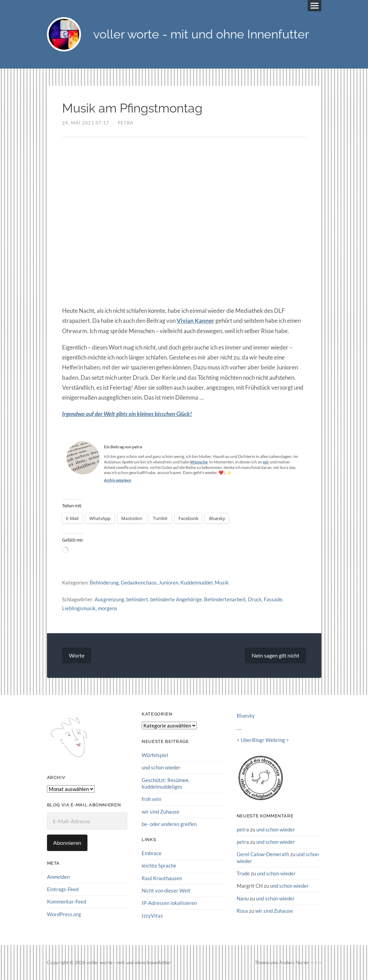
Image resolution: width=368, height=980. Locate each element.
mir (266, 462)
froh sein (151, 799)
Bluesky (246, 716)
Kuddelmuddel (197, 582)
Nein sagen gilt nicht (276, 655)
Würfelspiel (155, 755)
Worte (77, 655)
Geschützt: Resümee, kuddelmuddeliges (165, 783)
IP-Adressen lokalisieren (169, 902)
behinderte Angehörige (176, 599)
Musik (222, 582)
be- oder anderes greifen (169, 824)
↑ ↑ (318, 962)
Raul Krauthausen (162, 878)
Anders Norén (294, 962)
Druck (255, 599)
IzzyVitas (152, 915)
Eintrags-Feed (63, 889)
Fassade (273, 599)
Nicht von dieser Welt (166, 890)
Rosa (242, 910)
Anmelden (58, 876)
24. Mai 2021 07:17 (86, 123)
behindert (137, 599)
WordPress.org (64, 914)
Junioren (169, 582)
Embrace (152, 853)
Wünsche (199, 462)
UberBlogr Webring (263, 740)
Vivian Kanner (195, 321)
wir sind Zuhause (161, 811)
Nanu (243, 898)
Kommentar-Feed (67, 901)
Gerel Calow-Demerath (263, 854)
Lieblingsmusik (79, 608)
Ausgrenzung (109, 599)
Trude (243, 873)
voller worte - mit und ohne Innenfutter (201, 34)
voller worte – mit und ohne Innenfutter (129, 962)
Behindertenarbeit (225, 599)
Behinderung (104, 582)
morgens (108, 608)
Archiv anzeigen (117, 480)
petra (126, 123)
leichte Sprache (159, 865)
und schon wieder (161, 767)
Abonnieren (67, 842)
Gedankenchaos (139, 582)
